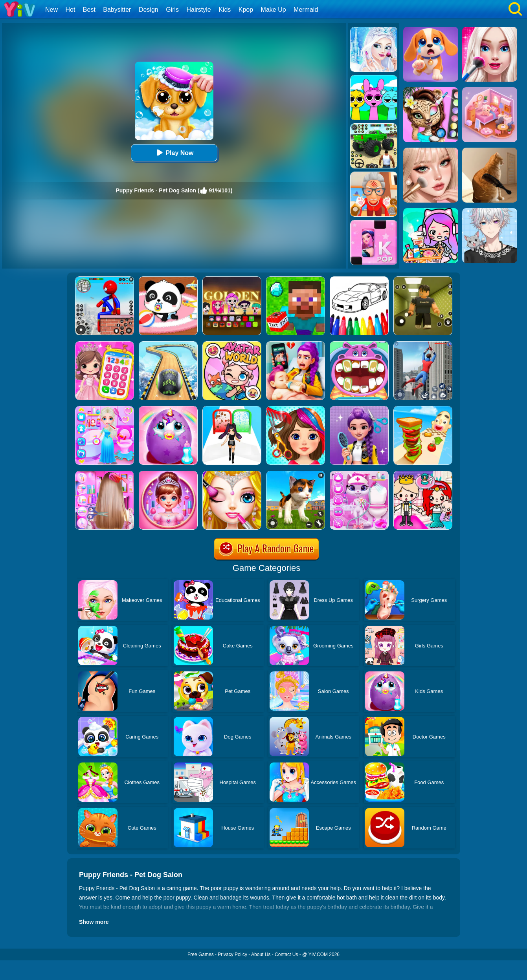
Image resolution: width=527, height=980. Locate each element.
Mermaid (306, 10)
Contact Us (286, 954)
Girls (172, 10)
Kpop (246, 10)
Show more (94, 922)
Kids (225, 10)
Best (89, 10)
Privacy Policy (232, 954)
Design (149, 10)
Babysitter (117, 10)
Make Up (274, 10)
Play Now (174, 153)
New (51, 10)
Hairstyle (199, 10)
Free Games (201, 954)
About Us (261, 954)
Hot (70, 10)
